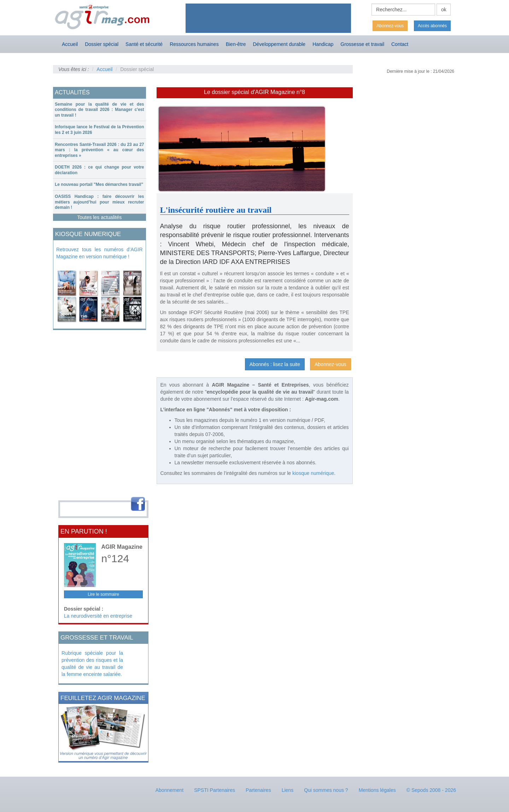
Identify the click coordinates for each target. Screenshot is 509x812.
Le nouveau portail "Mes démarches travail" (99, 184)
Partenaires (258, 790)
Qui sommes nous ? (326, 790)
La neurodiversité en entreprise (98, 616)
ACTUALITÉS (72, 92)
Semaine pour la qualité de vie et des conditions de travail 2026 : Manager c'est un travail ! (100, 110)
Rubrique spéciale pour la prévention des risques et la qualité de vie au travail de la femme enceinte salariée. (92, 664)
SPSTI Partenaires (215, 790)
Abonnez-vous (390, 26)
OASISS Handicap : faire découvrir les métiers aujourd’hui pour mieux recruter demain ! (100, 202)
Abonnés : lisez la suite (275, 364)
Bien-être (236, 44)
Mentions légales (377, 790)
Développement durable (279, 44)
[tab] (100, 110)
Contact (400, 44)
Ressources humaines (194, 44)
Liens (288, 790)
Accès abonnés (432, 26)
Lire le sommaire (103, 594)
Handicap (323, 44)
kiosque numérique (313, 473)
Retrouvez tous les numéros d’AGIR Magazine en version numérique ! (100, 253)
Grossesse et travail (362, 44)
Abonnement (169, 790)
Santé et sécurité (144, 44)
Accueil (70, 44)
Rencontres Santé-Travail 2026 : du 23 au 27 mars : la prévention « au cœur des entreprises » (100, 150)
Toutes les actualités (99, 217)
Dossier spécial (102, 44)
